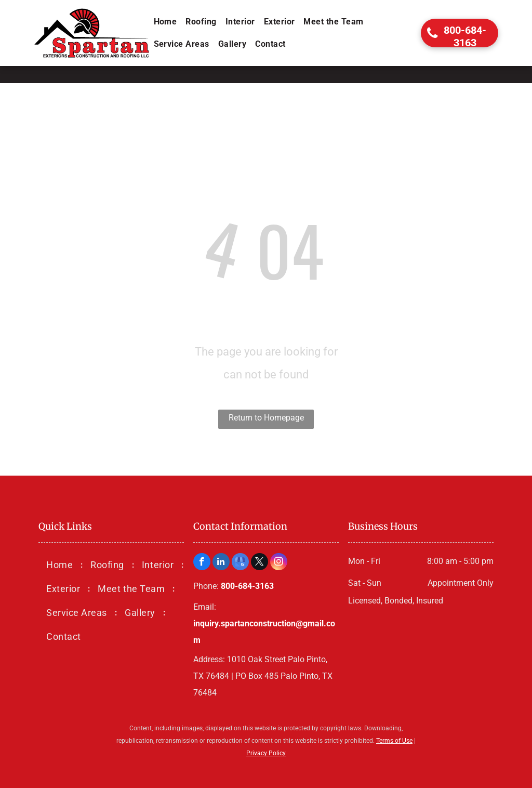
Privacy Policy (266, 753)
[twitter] (260, 563)
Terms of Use (394, 741)
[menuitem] (166, 22)
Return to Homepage (266, 418)
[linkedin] (221, 563)
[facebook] (202, 563)
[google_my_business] (240, 563)
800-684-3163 (247, 586)
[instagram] (279, 563)
